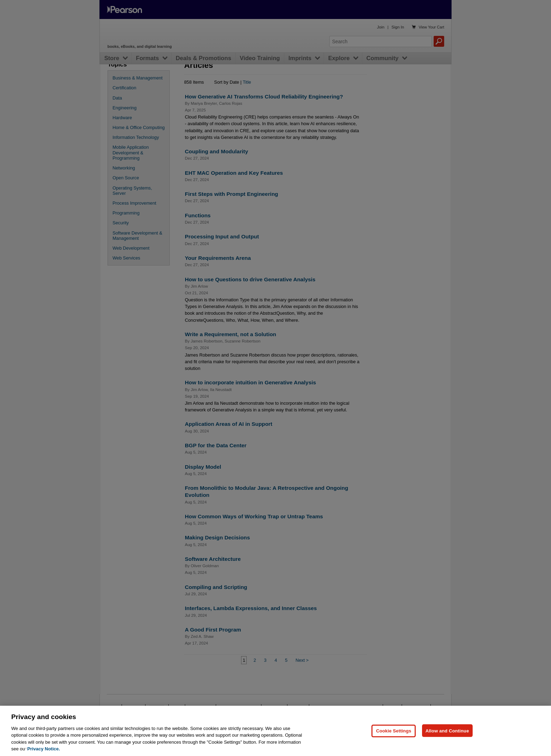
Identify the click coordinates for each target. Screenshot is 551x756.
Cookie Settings (394, 747)
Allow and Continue (447, 747)
